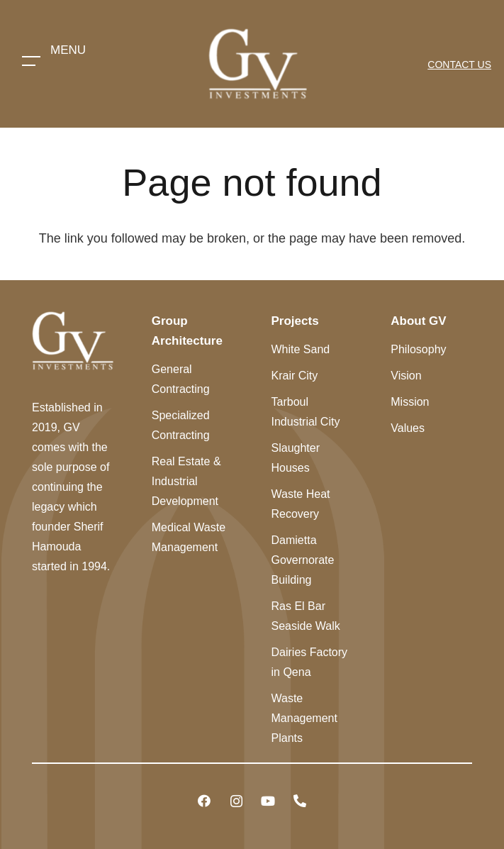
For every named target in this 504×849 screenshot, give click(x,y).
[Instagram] (236, 801)
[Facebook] (205, 801)
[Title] (300, 801)
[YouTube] (268, 801)
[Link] (258, 64)
